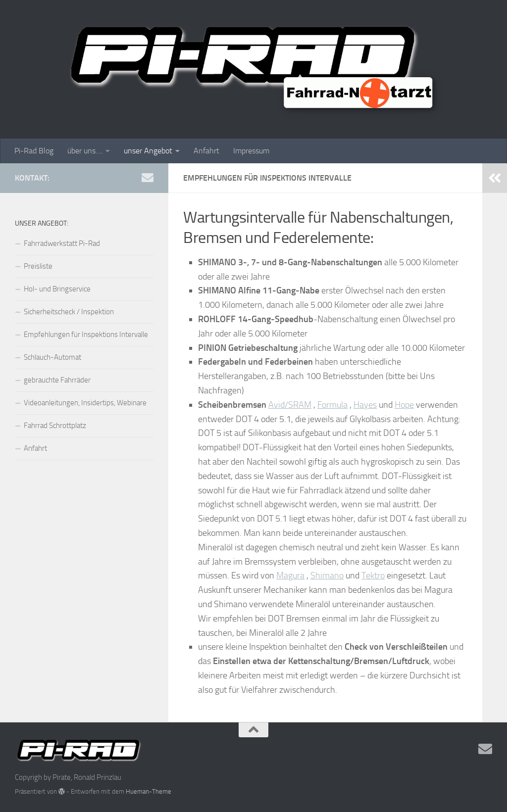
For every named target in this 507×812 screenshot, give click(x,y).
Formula (332, 405)
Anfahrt (206, 151)
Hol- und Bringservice (57, 289)
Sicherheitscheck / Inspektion (69, 312)
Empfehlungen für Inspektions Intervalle (86, 334)
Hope (404, 405)
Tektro (373, 575)
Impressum (251, 151)
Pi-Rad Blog (34, 151)
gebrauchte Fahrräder (57, 380)
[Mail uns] (148, 178)
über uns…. (85, 151)
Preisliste (38, 266)
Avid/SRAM (290, 405)
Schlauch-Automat (52, 357)
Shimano (327, 575)
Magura (290, 575)
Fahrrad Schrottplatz (55, 426)
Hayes (365, 405)
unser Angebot (148, 151)
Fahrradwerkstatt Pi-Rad (62, 243)
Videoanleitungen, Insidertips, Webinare (85, 403)
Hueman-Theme (149, 791)
